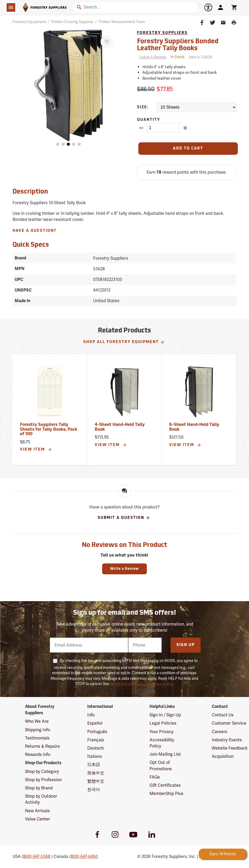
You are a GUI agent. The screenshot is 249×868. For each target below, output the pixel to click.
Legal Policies (163, 723)
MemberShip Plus (166, 794)
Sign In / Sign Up (165, 715)
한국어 (94, 790)
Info (91, 715)
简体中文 (96, 773)
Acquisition (223, 756)
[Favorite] (107, 42)
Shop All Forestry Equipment (124, 342)
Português (97, 732)
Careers (219, 732)
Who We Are (37, 721)
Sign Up (186, 645)
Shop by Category (42, 771)
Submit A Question (124, 518)
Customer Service (229, 723)
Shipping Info (38, 730)
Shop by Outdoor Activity (41, 799)
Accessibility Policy (162, 743)
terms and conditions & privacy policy (141, 684)
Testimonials (37, 738)
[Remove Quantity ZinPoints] (141, 128)
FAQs (155, 777)
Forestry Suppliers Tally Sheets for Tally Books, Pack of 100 (49, 429)
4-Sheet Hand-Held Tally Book (120, 427)
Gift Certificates (165, 785)
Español (95, 723)
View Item (36, 450)
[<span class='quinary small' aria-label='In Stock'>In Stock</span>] (178, 57)
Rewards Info (38, 754)
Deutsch (96, 748)
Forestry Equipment (29, 22)
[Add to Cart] (188, 149)
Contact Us (223, 715)
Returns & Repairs (42, 746)
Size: (143, 107)
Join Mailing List (165, 754)
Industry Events (227, 740)
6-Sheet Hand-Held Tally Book (194, 427)
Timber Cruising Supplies (72, 22)
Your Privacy (161, 732)
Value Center (38, 819)
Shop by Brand (39, 788)
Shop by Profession (43, 780)
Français (96, 740)
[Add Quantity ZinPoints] (185, 128)
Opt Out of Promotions (161, 766)
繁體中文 (96, 781)
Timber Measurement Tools (122, 22)
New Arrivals (37, 811)
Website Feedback (230, 748)
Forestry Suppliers (162, 33)
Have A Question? (34, 231)
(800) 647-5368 (36, 856)
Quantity (149, 120)
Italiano (95, 756)
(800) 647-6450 (84, 856)
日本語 (94, 765)
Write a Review (124, 569)
